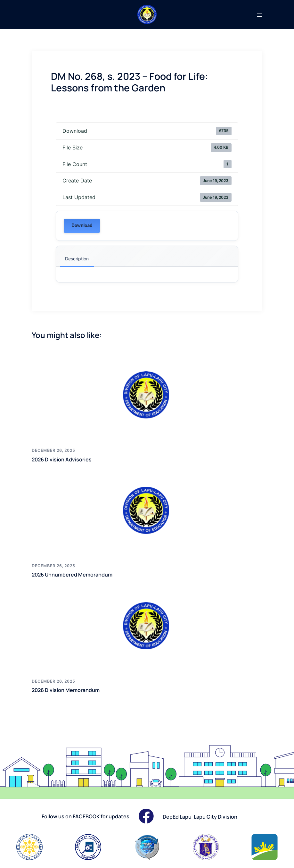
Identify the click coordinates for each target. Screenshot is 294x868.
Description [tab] (77, 259)
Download (82, 226)
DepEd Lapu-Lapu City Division (205, 816)
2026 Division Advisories (66, 459)
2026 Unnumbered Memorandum (77, 574)
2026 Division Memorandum (70, 690)
